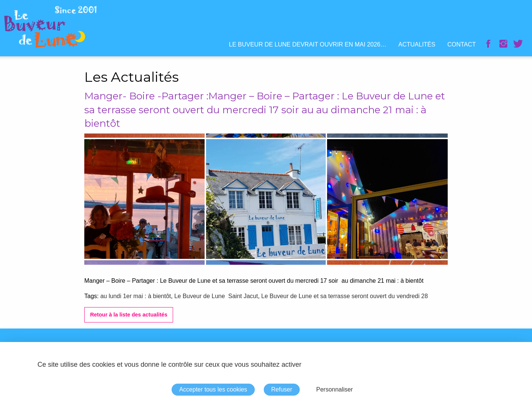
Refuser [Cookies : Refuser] (282, 389)
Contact (462, 44)
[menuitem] (308, 45)
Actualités (417, 44)
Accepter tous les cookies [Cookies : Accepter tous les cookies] (213, 389)
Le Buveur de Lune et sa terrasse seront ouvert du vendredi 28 (344, 296)
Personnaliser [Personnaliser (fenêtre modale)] (335, 389)
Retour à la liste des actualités (129, 315)
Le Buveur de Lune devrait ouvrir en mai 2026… (308, 44)
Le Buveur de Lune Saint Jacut (216, 296)
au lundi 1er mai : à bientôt (136, 296)
